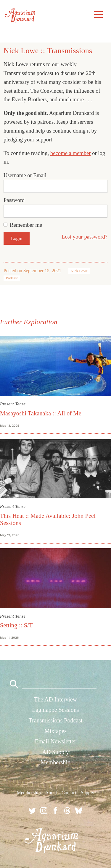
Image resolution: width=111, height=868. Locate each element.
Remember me (26, 225)
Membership (55, 762)
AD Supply (55, 752)
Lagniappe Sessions (55, 710)
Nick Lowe (79, 271)
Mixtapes (55, 731)
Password (14, 200)
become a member (71, 153)
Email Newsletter (55, 741)
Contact (69, 793)
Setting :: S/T (16, 625)
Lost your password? (85, 237)
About (51, 793)
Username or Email (25, 175)
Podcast (12, 278)
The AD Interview (56, 699)
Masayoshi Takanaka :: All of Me (41, 413)
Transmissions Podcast (55, 720)
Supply (87, 793)
